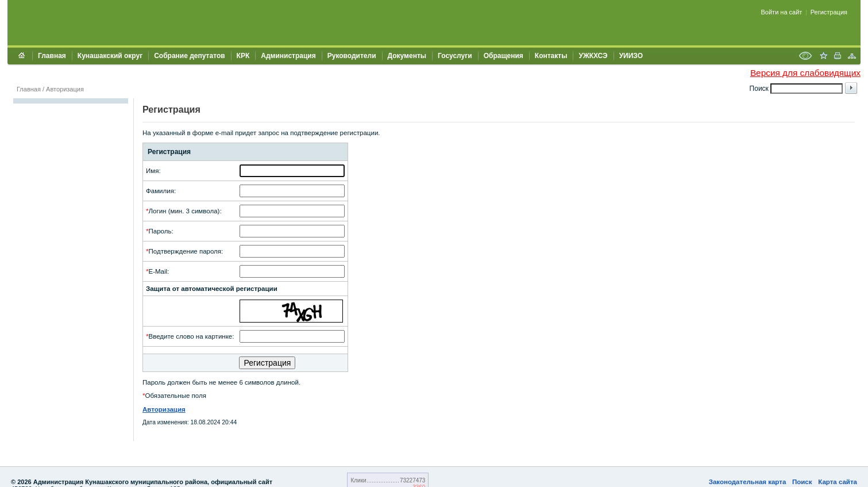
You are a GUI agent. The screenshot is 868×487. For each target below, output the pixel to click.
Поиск (802, 482)
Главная (52, 56)
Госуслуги (455, 56)
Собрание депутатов (189, 56)
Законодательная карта (748, 482)
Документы (407, 56)
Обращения (504, 56)
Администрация (288, 56)
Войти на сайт (782, 12)
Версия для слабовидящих (805, 73)
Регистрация (829, 12)
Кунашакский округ (110, 56)
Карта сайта (838, 482)
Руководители (352, 56)
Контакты (551, 56)
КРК (243, 56)
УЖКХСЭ (593, 56)
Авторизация (65, 89)
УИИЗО (631, 56)
